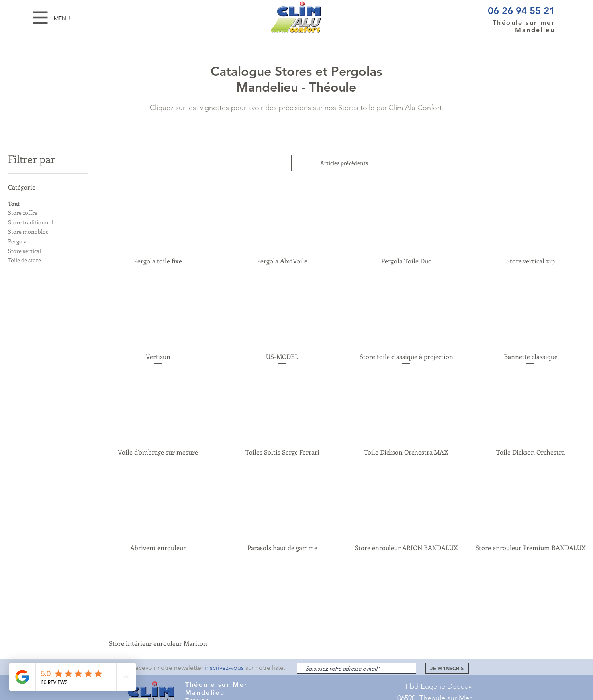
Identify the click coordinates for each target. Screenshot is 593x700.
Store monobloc (28, 231)
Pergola (17, 241)
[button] (41, 18)
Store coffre (23, 212)
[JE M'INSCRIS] (447, 668)
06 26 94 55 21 (521, 11)
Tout (14, 203)
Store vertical (24, 250)
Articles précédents (344, 163)
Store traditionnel (30, 222)
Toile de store (24, 260)
